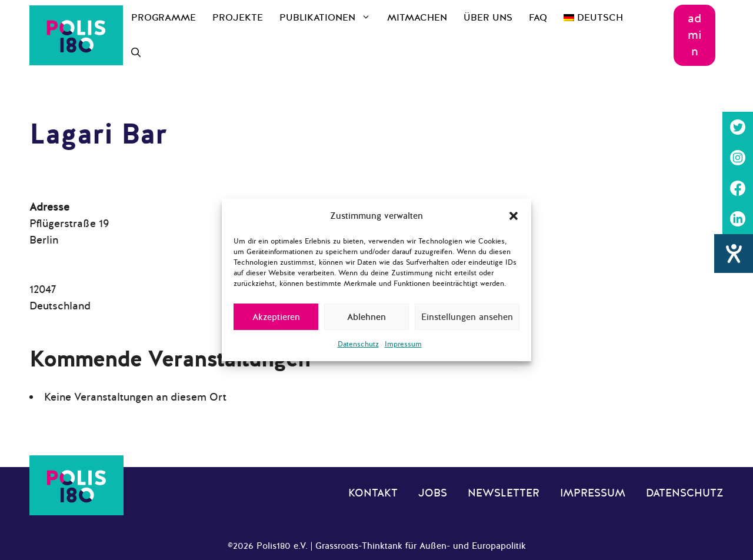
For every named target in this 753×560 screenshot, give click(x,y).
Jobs (433, 493)
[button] (514, 216)
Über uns (488, 18)
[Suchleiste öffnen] (136, 53)
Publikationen (329, 18)
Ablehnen (366, 317)
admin (695, 35)
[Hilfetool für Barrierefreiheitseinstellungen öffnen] (734, 254)
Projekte (238, 18)
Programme (164, 18)
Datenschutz (358, 344)
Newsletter (504, 493)
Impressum (403, 344)
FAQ (538, 18)
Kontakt (373, 493)
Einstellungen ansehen (467, 317)
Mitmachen (417, 18)
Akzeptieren (276, 317)
